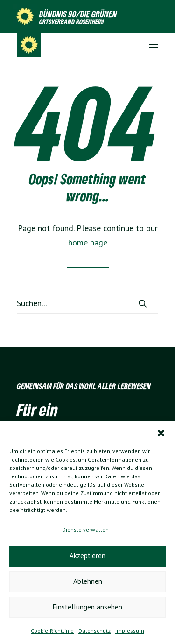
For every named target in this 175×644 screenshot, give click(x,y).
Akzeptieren (87, 556)
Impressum (130, 631)
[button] (161, 433)
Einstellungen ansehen (87, 607)
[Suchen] (87, 303)
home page (88, 242)
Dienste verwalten (85, 529)
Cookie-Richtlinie (52, 631)
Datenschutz (94, 631)
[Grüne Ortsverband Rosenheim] (29, 45)
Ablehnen (88, 581)
